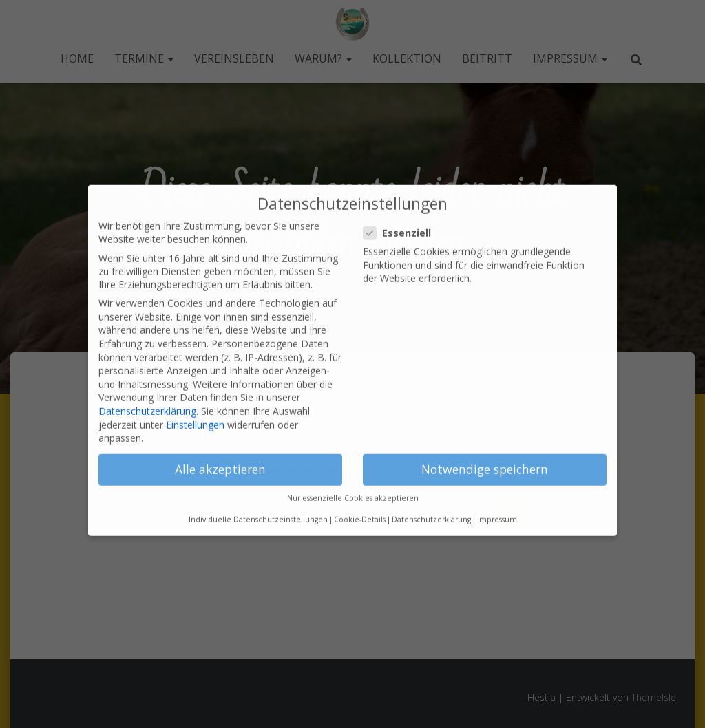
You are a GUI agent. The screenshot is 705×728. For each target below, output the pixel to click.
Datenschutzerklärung (147, 394)
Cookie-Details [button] (360, 502)
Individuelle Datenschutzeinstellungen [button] (258, 502)
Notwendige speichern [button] (485, 452)
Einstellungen (195, 407)
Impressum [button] (497, 502)
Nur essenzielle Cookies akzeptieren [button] (353, 481)
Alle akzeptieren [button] (220, 452)
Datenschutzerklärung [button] (431, 502)
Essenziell (401, 216)
